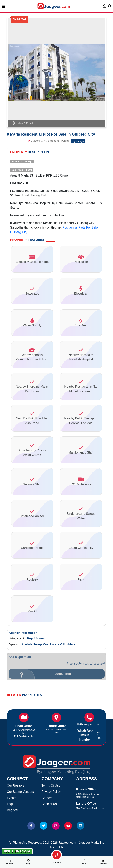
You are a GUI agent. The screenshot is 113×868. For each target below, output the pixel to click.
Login (11, 804)
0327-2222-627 (100, 735)
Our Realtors (16, 786)
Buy (28, 862)
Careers (47, 798)
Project (104, 862)
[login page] (104, 6)
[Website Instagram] (56, 826)
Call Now (57, 861)
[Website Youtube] (68, 826)
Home (9, 862)
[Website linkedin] (80, 826)
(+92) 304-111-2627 (93, 725)
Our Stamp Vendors (21, 792)
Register (13, 810)
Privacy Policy (51, 792)
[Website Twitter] (44, 826)
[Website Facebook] (31, 826)
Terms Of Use (51, 786)
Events (12, 798)
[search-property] (57, 855)
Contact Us (49, 804)
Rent (85, 862)
